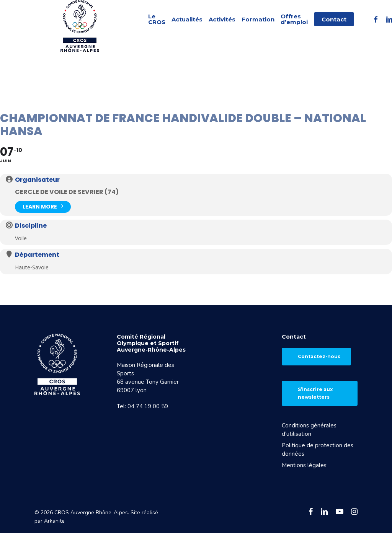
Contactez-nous (319, 356)
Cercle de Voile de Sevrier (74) (67, 192)
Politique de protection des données (318, 450)
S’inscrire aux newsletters (315, 393)
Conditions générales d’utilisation (309, 430)
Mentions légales (304, 465)
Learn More (43, 206)
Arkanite (54, 521)
